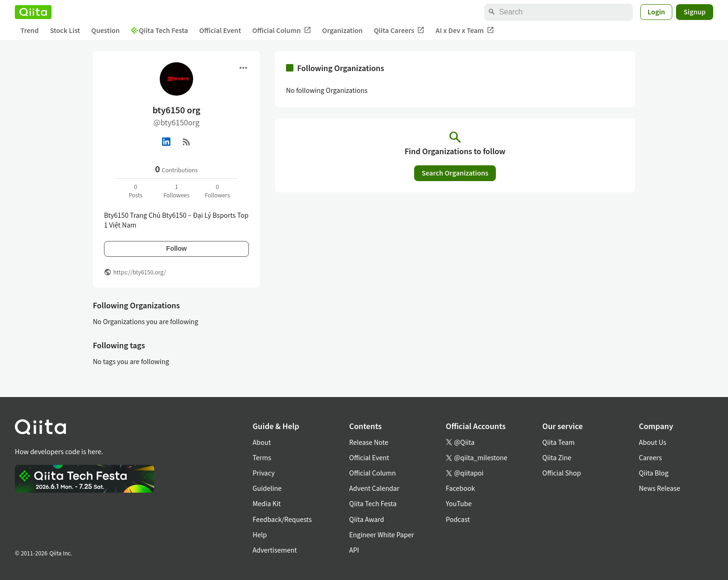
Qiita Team (559, 442)
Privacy (263, 473)
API (354, 550)
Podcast (458, 519)
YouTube (459, 503)
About (262, 442)
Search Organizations (455, 173)
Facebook (460, 488)
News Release (660, 488)
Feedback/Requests (282, 519)
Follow (176, 248)
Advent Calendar (374, 488)
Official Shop (562, 473)
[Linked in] (166, 142)
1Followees (176, 191)
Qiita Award (367, 519)
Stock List (65, 30)
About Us (653, 442)
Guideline (267, 488)
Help (260, 534)
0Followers (217, 191)
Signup (695, 12)
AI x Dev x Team (465, 30)
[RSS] (187, 142)
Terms (262, 457)
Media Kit (267, 503)
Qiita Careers (399, 30)
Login (656, 12)
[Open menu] (243, 68)
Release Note (369, 442)
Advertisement (275, 550)
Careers (650, 457)
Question (106, 30)
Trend (29, 30)
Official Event (220, 30)
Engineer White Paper (382, 534)
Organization (342, 30)
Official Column (282, 30)
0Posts (136, 191)
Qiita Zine (557, 457)
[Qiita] (33, 12)
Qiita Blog (654, 473)
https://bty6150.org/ (140, 272)
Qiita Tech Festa (159, 30)
